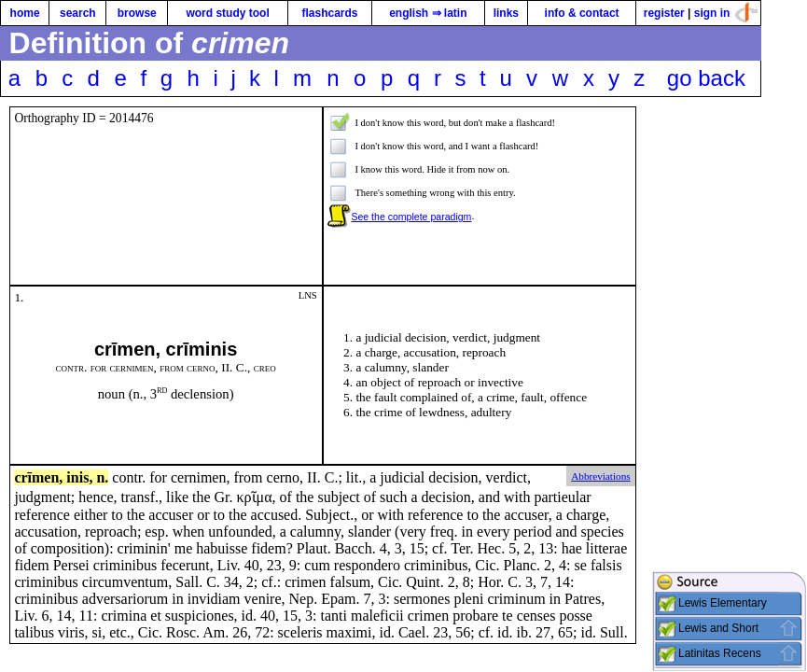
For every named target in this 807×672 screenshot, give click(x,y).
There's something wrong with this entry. (435, 193)
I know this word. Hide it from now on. (432, 169)
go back (706, 78)
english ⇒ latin (428, 13)
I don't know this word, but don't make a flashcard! (455, 123)
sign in (712, 13)
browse (137, 13)
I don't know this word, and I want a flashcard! (446, 146)
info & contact (582, 13)
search (78, 13)
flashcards (329, 13)
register (664, 13)
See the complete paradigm (411, 217)
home (25, 13)
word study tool (227, 13)
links (506, 13)
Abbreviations (600, 476)
